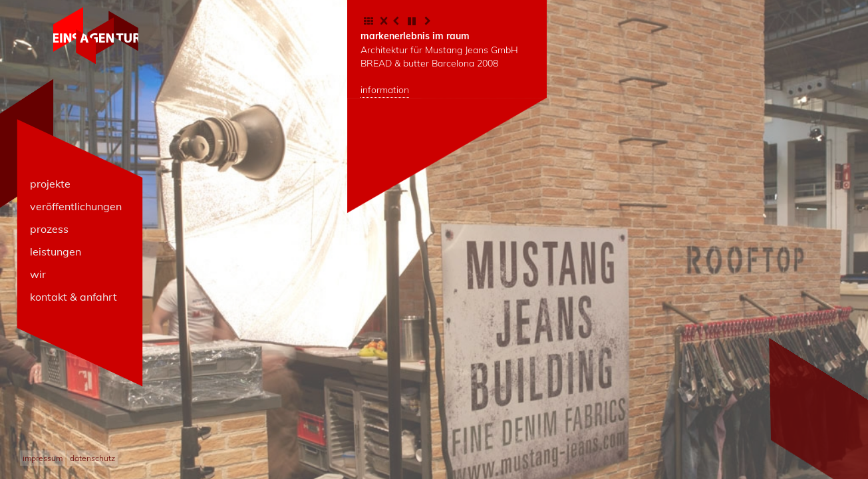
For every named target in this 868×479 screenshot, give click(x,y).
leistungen (56, 251)
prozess (49, 229)
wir (38, 274)
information (385, 90)
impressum (43, 458)
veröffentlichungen (76, 206)
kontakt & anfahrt (73, 297)
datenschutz (92, 458)
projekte (50, 184)
